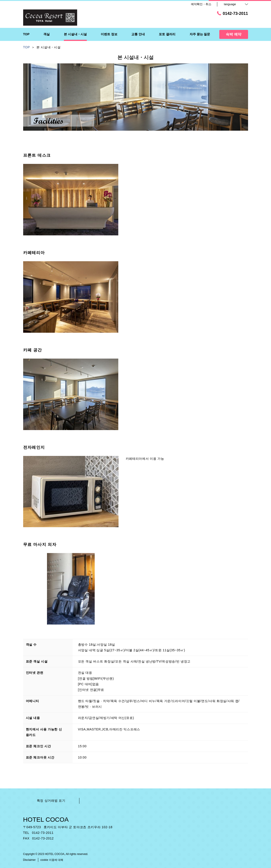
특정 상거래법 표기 (51, 801)
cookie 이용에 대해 (52, 860)
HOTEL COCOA (46, 820)
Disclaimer (29, 860)
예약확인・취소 (201, 4)
